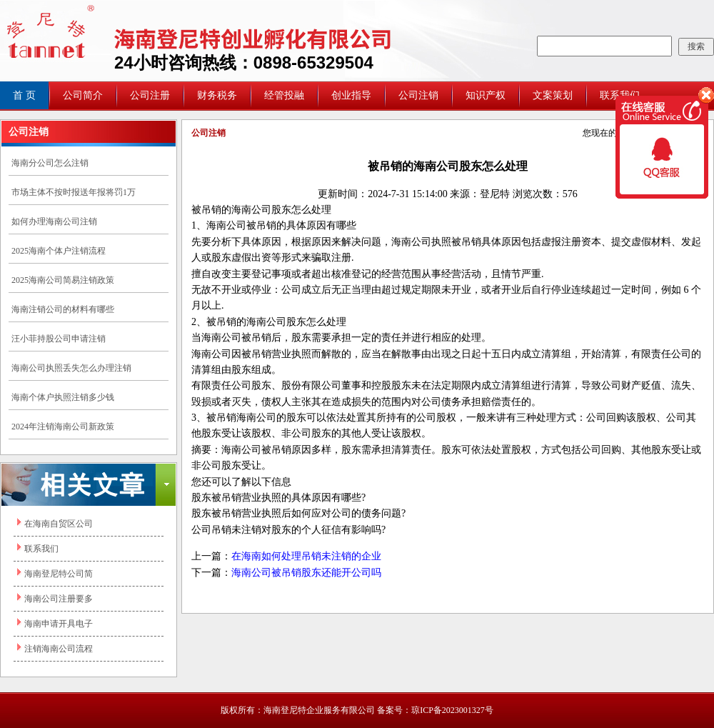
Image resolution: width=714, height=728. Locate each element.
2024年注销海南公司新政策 (63, 427)
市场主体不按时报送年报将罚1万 (74, 192)
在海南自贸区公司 (59, 524)
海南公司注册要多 (59, 599)
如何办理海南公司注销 (54, 221)
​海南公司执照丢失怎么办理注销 (71, 368)
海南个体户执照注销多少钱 (63, 397)
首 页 (24, 95)
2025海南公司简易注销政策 (63, 280)
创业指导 (351, 95)
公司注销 (418, 95)
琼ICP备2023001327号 (452, 710)
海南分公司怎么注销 (50, 163)
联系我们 (41, 549)
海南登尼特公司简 (59, 574)
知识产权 (486, 95)
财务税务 (217, 95)
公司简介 (83, 95)
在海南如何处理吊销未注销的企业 (306, 556)
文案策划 (553, 95)
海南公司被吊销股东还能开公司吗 (306, 573)
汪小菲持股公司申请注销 (59, 339)
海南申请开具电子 (59, 624)
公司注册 (150, 95)
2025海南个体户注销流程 (59, 251)
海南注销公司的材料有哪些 (63, 309)
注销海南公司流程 (59, 649)
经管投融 (284, 95)
